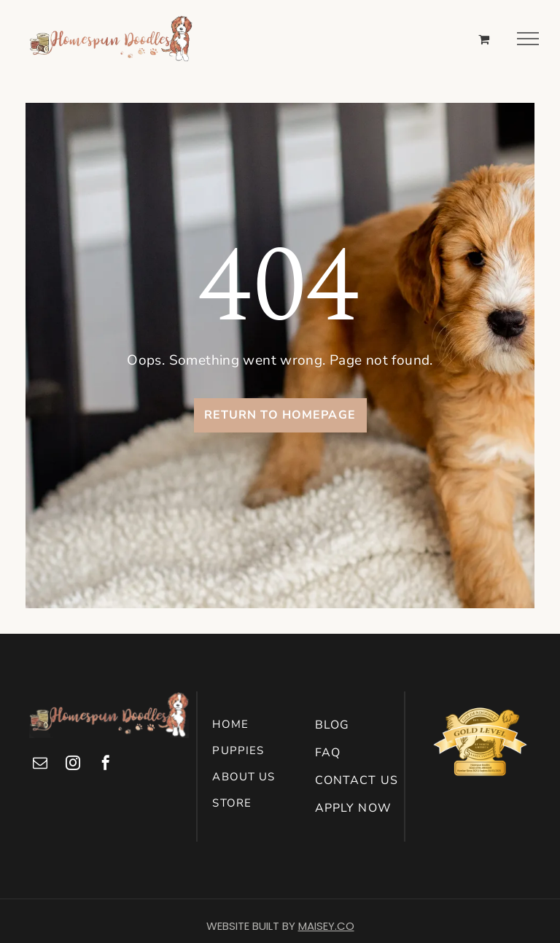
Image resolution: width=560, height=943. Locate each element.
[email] (40, 765)
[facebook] (106, 765)
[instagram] (73, 765)
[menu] (528, 39)
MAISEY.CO (326, 926)
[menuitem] (260, 724)
